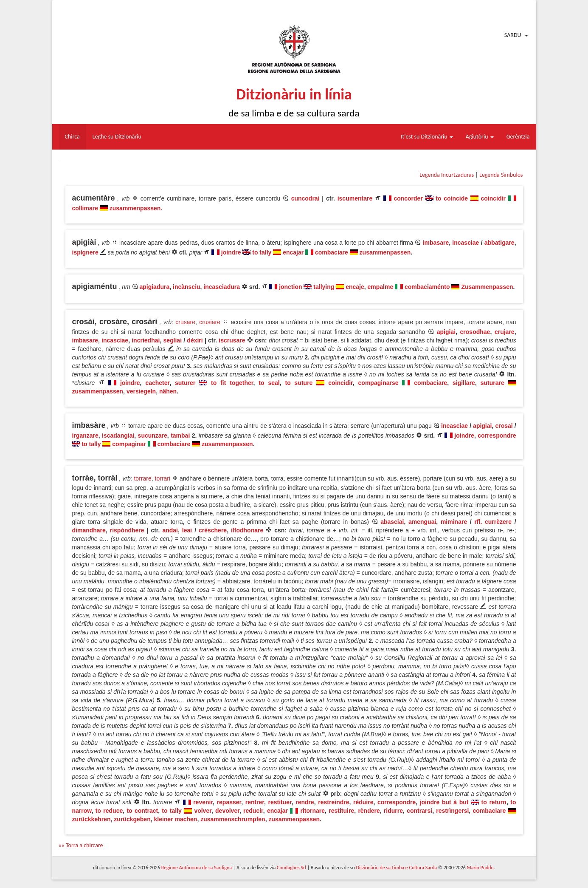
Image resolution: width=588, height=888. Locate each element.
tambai (180, 436)
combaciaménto (427, 287)
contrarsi (419, 811)
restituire (341, 811)
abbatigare (499, 243)
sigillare (464, 383)
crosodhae (475, 332)
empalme (381, 287)
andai (170, 530)
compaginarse (378, 383)
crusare (185, 322)
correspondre (497, 436)
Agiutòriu (480, 137)
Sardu (513, 35)
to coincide (452, 198)
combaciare (332, 252)
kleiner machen (175, 819)
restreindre (333, 802)
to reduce (109, 811)
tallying (324, 287)
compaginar (129, 444)
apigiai (446, 332)
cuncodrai (305, 198)
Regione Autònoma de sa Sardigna (197, 868)
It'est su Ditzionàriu (427, 137)
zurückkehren (91, 819)
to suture (299, 383)
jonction (290, 287)
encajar (293, 252)
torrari (163, 478)
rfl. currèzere (493, 522)
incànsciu (187, 287)
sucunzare (153, 436)
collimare (85, 208)
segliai (172, 340)
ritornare (313, 811)
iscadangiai (118, 436)
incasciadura (222, 287)
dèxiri (195, 340)
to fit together (232, 383)
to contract (142, 811)
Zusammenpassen (487, 287)
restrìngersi (452, 811)
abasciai (392, 522)
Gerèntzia (518, 137)
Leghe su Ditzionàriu (117, 137)
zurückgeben (132, 819)
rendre (305, 802)
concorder (408, 198)
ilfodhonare (247, 530)
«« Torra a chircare (81, 845)
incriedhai (146, 340)
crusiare (210, 322)
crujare (505, 332)
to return (494, 802)
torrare (142, 478)
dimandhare (89, 530)
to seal (269, 383)
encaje (355, 287)
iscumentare (355, 198)
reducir (253, 811)
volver (203, 811)
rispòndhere (127, 530)
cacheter (157, 383)
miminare (454, 522)
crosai (504, 426)
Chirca (72, 137)
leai (187, 530)
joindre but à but (444, 802)
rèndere (369, 811)
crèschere (213, 530)
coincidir (493, 198)
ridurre (393, 811)
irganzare (85, 436)
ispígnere (85, 252)
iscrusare (232, 340)
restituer (280, 802)
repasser (229, 802)
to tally (262, 252)
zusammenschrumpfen (233, 819)
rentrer (255, 802)
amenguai (422, 522)
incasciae (466, 243)
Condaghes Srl (291, 868)
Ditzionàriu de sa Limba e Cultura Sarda (397, 868)
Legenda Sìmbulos (501, 175)
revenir (203, 802)
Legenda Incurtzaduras (447, 175)
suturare (492, 383)
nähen (168, 391)
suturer (185, 383)
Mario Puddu (480, 868)
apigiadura (154, 287)
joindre (231, 252)
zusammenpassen (135, 208)
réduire (363, 802)
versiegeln (141, 391)
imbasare (436, 243)
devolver (227, 811)
